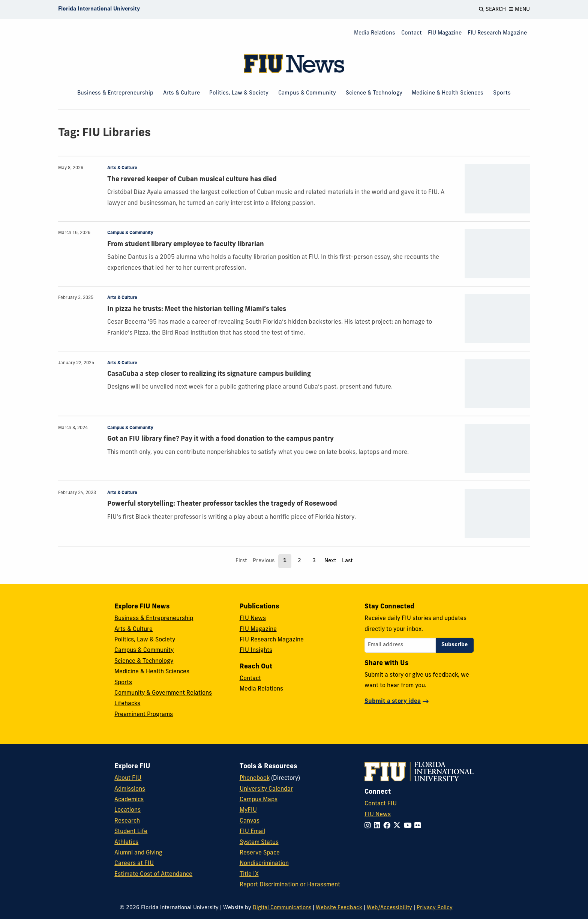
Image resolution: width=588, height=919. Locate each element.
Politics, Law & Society (239, 93)
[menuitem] (375, 34)
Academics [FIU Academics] (129, 800)
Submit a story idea (393, 701)
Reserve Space (260, 853)
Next (330, 561)
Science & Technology (374, 93)
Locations (127, 810)
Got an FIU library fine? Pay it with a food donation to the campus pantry (220, 439)
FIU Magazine (445, 33)
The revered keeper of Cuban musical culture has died (192, 179)
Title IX (249, 874)
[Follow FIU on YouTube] (409, 826)
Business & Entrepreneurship (115, 93)
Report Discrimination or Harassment (290, 885)
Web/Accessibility (389, 908)
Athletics (126, 842)
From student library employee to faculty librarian (186, 244)
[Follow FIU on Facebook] (388, 826)
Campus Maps (259, 800)
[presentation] (497, 189)
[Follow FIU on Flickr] (419, 826)
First (241, 561)
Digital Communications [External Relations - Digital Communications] (282, 908)
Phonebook (255, 778)
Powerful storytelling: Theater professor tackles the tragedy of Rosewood (222, 504)
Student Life (131, 832)
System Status (259, 842)
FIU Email (252, 832)
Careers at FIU (134, 863)
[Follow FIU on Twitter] (398, 826)
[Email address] (400, 645)
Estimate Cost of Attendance (153, 874)
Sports (502, 93)
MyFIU (248, 810)
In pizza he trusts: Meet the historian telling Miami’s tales (197, 309)
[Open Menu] (519, 9)
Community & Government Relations (163, 693)
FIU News (253, 619)
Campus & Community (307, 93)
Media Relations (375, 33)
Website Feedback (339, 908)
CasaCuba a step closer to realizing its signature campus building (209, 374)
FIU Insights (256, 650)
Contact (412, 33)
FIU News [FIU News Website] (378, 815)
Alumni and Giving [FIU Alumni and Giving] (138, 853)
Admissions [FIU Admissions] (130, 789)
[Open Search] (492, 9)
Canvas (250, 821)
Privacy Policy (435, 908)
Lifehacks (127, 704)
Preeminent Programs (144, 715)
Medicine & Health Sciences (448, 93)
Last (347, 561)
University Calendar (266, 789)
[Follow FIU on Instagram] (369, 826)
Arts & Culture (181, 93)
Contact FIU (381, 804)
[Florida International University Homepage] (99, 9)
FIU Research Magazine (497, 33)
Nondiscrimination (264, 863)
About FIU (128, 778)
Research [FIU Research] (127, 821)
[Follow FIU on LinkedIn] (379, 826)
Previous (264, 561)
